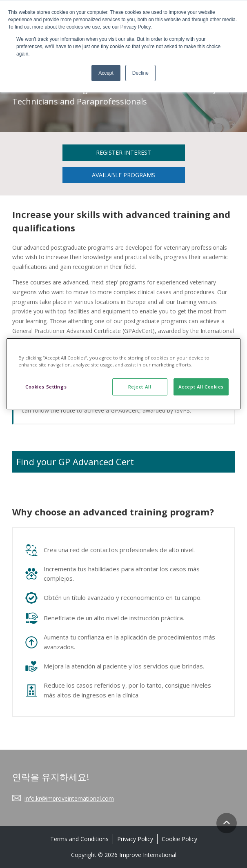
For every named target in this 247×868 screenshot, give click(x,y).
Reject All (140, 387)
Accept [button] (106, 73)
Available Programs (123, 175)
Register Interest (123, 152)
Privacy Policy (135, 839)
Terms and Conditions (79, 839)
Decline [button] (140, 73)
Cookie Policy (179, 839)
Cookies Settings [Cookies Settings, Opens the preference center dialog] (46, 387)
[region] (123, 374)
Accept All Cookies (201, 387)
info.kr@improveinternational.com (69, 798)
